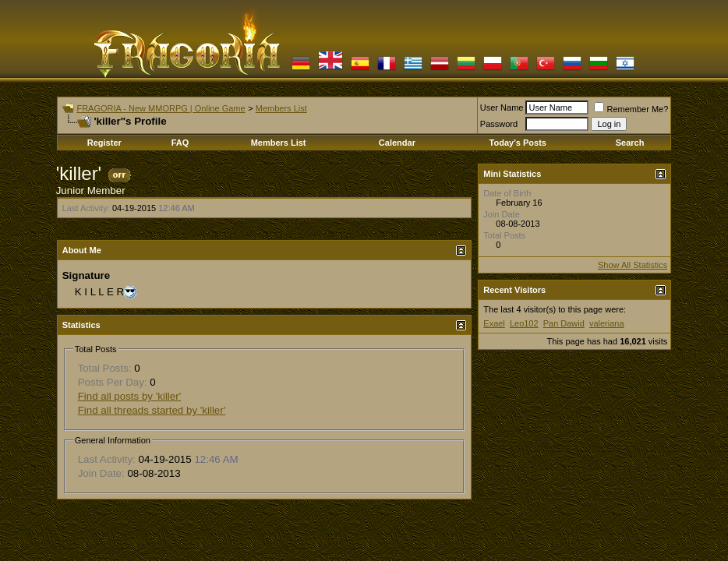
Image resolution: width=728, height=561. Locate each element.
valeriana (607, 323)
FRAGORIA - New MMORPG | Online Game (161, 108)
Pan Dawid (564, 323)
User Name (502, 108)
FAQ (180, 143)
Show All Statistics (633, 265)
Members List (281, 108)
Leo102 (524, 323)
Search (630, 143)
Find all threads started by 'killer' (152, 410)
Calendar (397, 143)
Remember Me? (631, 109)
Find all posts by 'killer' (130, 396)
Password (499, 124)
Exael (494, 323)
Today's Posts (518, 143)
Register (104, 143)
